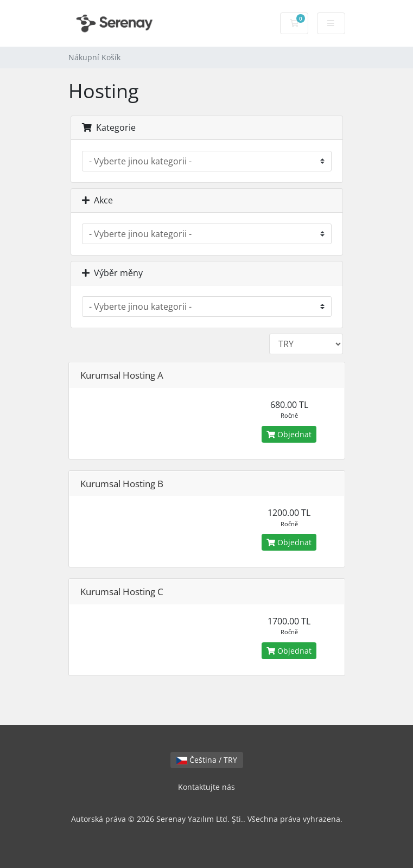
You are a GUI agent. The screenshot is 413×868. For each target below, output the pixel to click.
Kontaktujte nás (206, 787)
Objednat (289, 434)
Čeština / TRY (207, 760)
